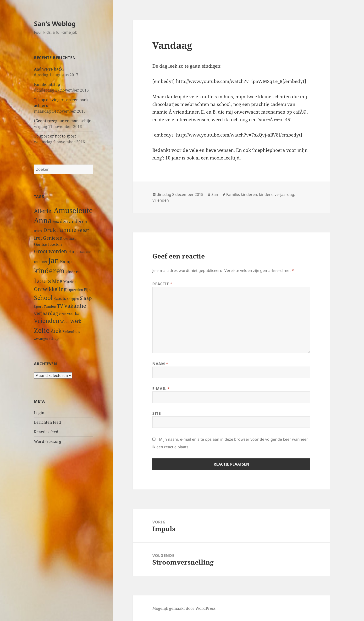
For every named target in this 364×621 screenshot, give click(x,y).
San (215, 194)
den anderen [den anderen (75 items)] (74, 221)
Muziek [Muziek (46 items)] (70, 282)
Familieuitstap (47, 84)
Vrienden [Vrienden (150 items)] (47, 321)
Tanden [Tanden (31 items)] (50, 306)
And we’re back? (49, 69)
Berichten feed (47, 422)
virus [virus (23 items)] (62, 314)
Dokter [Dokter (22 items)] (38, 231)
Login (39, 413)
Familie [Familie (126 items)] (67, 230)
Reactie (162, 284)
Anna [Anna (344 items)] (43, 220)
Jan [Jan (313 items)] (54, 260)
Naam (160, 364)
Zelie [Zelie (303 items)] (42, 330)
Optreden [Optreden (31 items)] (75, 290)
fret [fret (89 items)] (38, 238)
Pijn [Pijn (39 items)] (87, 290)
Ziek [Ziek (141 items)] (56, 331)
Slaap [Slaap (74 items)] (86, 298)
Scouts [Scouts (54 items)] (60, 298)
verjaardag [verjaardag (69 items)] (46, 313)
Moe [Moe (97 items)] (57, 281)
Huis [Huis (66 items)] (73, 251)
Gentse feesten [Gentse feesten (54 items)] (48, 244)
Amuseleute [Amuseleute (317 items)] (73, 210)
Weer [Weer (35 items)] (65, 321)
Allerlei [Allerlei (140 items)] (43, 211)
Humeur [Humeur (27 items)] (85, 252)
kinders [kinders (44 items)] (72, 272)
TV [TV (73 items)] (60, 306)
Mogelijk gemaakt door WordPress (184, 608)
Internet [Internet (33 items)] (41, 262)
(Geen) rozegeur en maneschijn (63, 121)
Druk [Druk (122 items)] (50, 230)
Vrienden (161, 200)
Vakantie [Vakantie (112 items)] (75, 306)
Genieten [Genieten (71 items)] (53, 238)
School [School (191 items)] (43, 297)
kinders (266, 194)
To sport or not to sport (55, 136)
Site (157, 413)
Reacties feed (46, 432)
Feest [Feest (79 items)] (83, 230)
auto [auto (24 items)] (56, 222)
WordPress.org (48, 441)
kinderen (249, 194)
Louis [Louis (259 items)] (42, 281)
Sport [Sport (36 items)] (38, 306)
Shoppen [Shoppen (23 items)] (73, 299)
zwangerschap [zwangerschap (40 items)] (46, 338)
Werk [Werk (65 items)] (76, 321)
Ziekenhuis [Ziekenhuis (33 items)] (71, 332)
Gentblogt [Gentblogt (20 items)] (69, 239)
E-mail (161, 389)
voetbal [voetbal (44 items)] (74, 313)
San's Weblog (55, 24)
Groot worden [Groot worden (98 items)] (51, 251)
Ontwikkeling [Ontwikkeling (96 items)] (50, 289)
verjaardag (284, 194)
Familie (233, 194)
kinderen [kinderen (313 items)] (49, 271)
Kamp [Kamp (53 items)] (66, 261)
